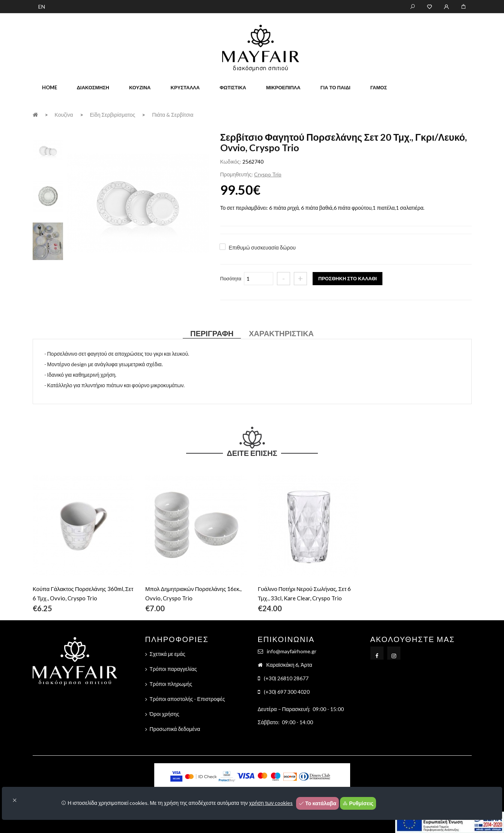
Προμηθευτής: (237, 174)
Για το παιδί (335, 87)
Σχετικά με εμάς (168, 654)
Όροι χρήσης (165, 714)
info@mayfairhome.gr (292, 651)
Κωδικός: (231, 162)
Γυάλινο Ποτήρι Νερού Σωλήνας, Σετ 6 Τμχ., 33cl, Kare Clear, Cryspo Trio (304, 593)
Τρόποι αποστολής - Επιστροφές (187, 699)
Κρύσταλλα (185, 87)
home (50, 87)
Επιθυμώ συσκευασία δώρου (262, 247)
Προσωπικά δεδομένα (175, 729)
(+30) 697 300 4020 (287, 692)
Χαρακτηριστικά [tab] (281, 333)
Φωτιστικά (233, 87)
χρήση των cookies (271, 803)
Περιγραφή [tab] (212, 333)
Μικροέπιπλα (283, 87)
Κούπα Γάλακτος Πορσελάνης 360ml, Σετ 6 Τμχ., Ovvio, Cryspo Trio (83, 593)
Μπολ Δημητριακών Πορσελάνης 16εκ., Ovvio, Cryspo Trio (193, 593)
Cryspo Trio (268, 174)
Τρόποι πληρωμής (171, 684)
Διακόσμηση (93, 87)
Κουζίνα (140, 87)
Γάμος (379, 87)
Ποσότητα (231, 278)
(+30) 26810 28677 (286, 678)
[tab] (48, 150)
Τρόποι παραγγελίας (173, 669)
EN (42, 7)
